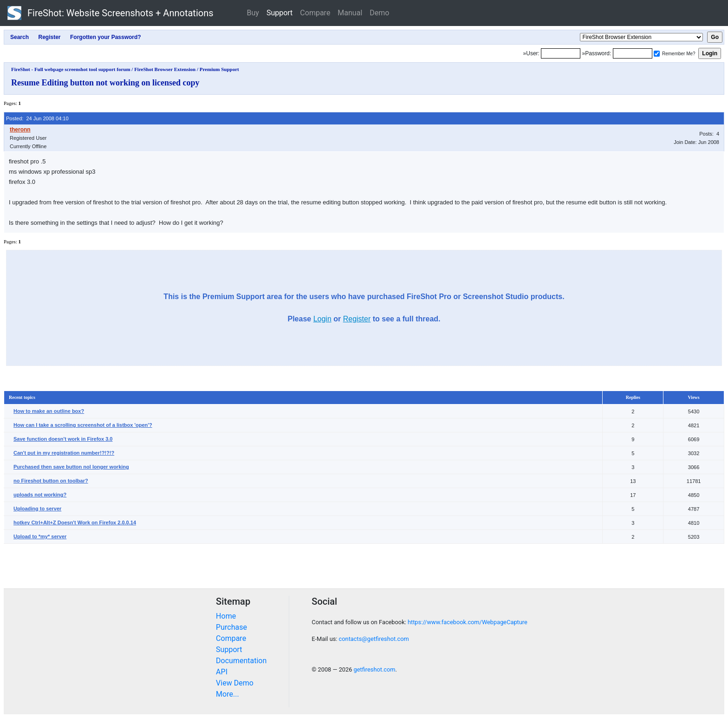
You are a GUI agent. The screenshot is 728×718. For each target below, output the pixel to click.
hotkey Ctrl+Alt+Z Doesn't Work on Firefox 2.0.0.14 (75, 522)
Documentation (241, 661)
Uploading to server (37, 509)
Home (226, 616)
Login (322, 319)
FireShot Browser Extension (165, 69)
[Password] (633, 53)
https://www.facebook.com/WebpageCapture (468, 622)
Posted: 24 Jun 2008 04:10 (37, 118)
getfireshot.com (375, 669)
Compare (315, 13)
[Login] (561, 53)
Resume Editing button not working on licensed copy (105, 83)
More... (227, 694)
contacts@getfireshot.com (374, 639)
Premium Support (219, 69)
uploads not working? (40, 495)
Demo (379, 13)
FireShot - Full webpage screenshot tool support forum (71, 69)
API (222, 672)
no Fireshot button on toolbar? (51, 481)
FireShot (110, 13)
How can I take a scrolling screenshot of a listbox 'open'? (83, 425)
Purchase (231, 627)
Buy (253, 13)
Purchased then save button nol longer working (71, 467)
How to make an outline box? (49, 411)
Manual (350, 13)
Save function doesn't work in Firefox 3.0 (63, 439)
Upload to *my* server (40, 536)
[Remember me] (657, 54)
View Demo (235, 683)
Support (279, 13)
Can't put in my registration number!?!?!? (64, 453)
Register (357, 319)
